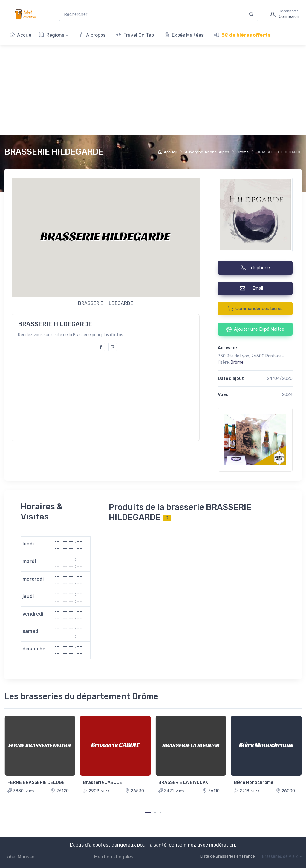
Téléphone (255, 268)
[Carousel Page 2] (155, 812)
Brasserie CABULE (102, 783)
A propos (92, 35)
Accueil (22, 35)
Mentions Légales (114, 857)
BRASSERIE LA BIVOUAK (183, 783)
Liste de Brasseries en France (228, 856)
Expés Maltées (184, 35)
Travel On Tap (135, 35)
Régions (52, 35)
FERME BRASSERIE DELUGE (36, 783)
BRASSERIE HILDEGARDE (54, 152)
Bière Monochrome (254, 783)
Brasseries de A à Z (280, 857)
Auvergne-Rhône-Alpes (207, 152)
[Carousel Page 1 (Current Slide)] (148, 812)
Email (255, 288)
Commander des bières (255, 309)
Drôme (243, 152)
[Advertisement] (153, 90)
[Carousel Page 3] (160, 812)
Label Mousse (19, 857)
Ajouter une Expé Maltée (255, 329)
